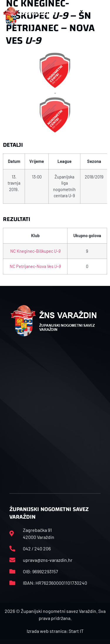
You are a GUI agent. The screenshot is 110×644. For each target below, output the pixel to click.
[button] (101, 16)
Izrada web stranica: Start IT (55, 631)
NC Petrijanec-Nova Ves (35, 266)
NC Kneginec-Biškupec (35, 251)
